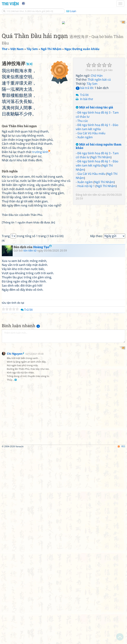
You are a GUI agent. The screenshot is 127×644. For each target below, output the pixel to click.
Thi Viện (10, 4)
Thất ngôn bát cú (99, 127)
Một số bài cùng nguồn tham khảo (99, 193)
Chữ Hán (97, 123)
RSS (121, 641)
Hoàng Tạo (42, 395)
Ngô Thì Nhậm (101, 204)
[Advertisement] (63, 46)
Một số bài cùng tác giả (94, 154)
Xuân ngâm (85, 184)
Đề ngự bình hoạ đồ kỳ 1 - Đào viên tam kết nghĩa (97, 174)
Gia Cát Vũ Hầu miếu (91, 180)
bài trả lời (84, 135)
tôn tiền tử (94, 242)
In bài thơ (87, 146)
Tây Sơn (92, 131)
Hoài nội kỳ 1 (86, 233)
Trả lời (84, 142)
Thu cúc (83, 168)
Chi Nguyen (15, 548)
